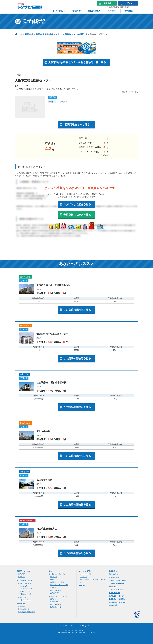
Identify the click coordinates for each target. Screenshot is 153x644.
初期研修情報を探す (24, 609)
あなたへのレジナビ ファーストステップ (92, 579)
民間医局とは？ (114, 571)
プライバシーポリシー (116, 590)
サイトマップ (113, 587)
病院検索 (76, 11)
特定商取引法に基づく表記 (118, 602)
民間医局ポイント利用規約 (118, 599)
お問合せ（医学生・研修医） (118, 580)
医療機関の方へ (114, 577)
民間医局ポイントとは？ (117, 596)
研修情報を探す (22, 603)
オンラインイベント (24, 600)
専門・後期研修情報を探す (26, 612)
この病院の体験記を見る (77, 310)
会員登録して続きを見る (77, 215)
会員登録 (107, 3)
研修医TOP (22, 577)
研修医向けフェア (26, 594)
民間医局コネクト (56, 607)
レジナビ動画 (22, 597)
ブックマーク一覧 (85, 574)
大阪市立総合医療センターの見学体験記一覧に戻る (77, 62)
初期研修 (52, 97)
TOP (20, 34)
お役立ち (112, 11)
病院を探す (22, 606)
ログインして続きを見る (77, 204)
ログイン (129, 3)
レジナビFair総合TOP (25, 583)
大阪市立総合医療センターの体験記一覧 (72, 34)
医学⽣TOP (22, 574)
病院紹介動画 (94, 11)
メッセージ (83, 577)
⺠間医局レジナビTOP (24, 571)
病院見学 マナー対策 (57, 582)
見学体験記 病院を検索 (45, 34)
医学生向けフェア (26, 591)
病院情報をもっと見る (77, 124)
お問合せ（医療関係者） (117, 584)
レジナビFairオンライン (28, 589)
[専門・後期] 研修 (56, 590)
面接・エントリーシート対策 (59, 585)
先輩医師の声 (54, 593)
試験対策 (53, 588)
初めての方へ (113, 574)
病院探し (53, 579)
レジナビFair (59, 11)
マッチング (54, 577)
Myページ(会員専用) (85, 571)
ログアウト (83, 582)
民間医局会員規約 (115, 593)
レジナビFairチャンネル (24, 580)
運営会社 (113, 605)
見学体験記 (129, 11)
